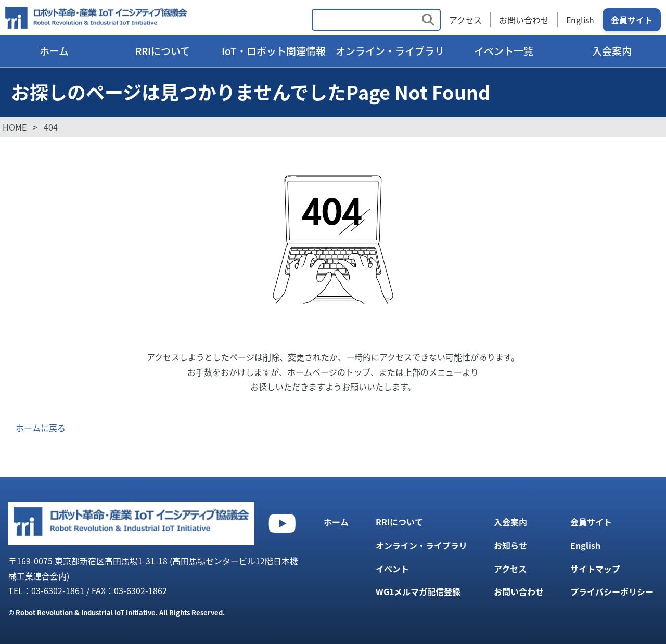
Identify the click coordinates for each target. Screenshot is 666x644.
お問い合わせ (524, 20)
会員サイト (632, 20)
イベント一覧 (504, 51)
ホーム (54, 51)
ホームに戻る (41, 428)
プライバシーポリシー (612, 591)
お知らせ (510, 545)
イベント (392, 569)
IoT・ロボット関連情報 (274, 51)
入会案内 (612, 51)
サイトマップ (595, 569)
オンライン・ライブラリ (390, 51)
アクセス (465, 20)
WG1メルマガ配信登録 (418, 591)
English (580, 20)
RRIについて (163, 51)
